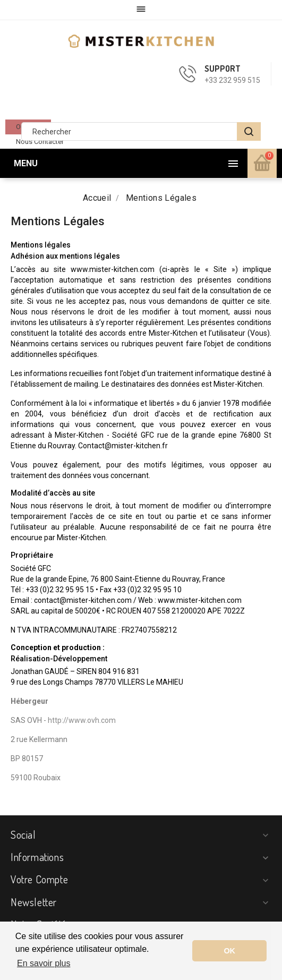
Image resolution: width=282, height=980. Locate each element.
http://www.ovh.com (82, 720)
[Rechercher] (141, 131)
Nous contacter (40, 142)
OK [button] (229, 951)
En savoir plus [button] (44, 963)
